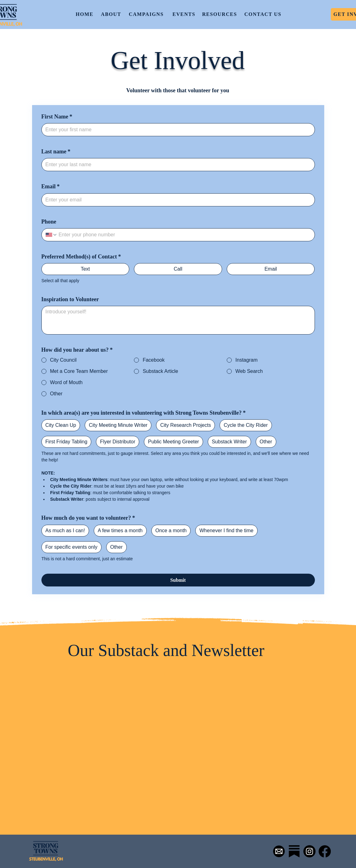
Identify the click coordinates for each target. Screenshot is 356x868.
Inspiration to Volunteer (70, 299)
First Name (57, 117)
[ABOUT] (112, 14)
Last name (56, 152)
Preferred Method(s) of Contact (81, 257)
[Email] (176, 200)
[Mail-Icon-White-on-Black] (279, 851)
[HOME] (85, 14)
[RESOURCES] (220, 14)
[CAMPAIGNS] (147, 14)
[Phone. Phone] (184, 235)
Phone (49, 222)
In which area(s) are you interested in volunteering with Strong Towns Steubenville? (144, 413)
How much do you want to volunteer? (88, 518)
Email (51, 187)
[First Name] (176, 130)
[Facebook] (325, 851)
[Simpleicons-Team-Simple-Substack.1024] (294, 851)
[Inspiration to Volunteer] (178, 320)
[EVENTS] (185, 14)
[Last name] (176, 165)
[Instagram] (309, 851)
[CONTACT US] (264, 14)
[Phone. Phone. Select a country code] (51, 235)
